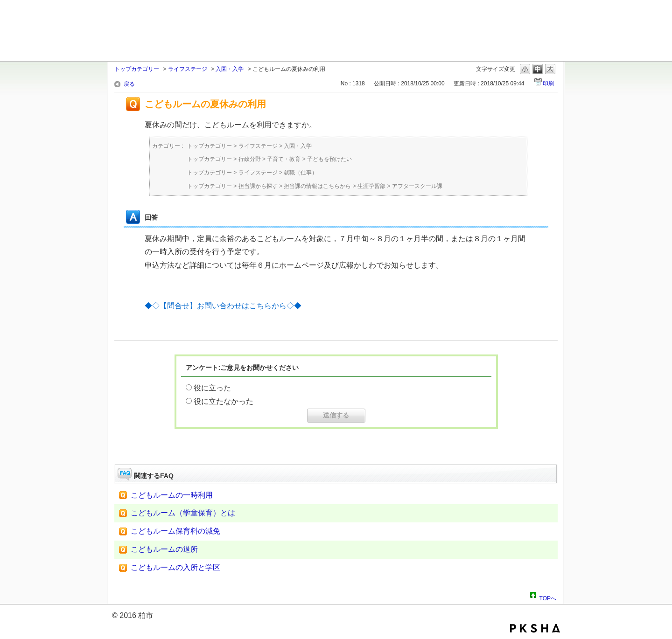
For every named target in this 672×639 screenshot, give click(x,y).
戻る (129, 84)
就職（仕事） (301, 173)
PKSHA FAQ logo (535, 628)
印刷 (548, 83)
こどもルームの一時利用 (172, 495)
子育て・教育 (284, 159)
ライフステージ (188, 69)
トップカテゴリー (137, 69)
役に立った (212, 388)
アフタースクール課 (417, 186)
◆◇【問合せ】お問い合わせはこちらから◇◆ (223, 306)
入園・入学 (230, 69)
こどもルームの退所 (164, 549)
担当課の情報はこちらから (317, 186)
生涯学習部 (371, 186)
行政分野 (250, 159)
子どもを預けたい (329, 159)
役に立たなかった (224, 401)
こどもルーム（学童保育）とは (183, 513)
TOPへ (548, 597)
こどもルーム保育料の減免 (175, 531)
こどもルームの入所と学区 (175, 567)
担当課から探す (258, 186)
